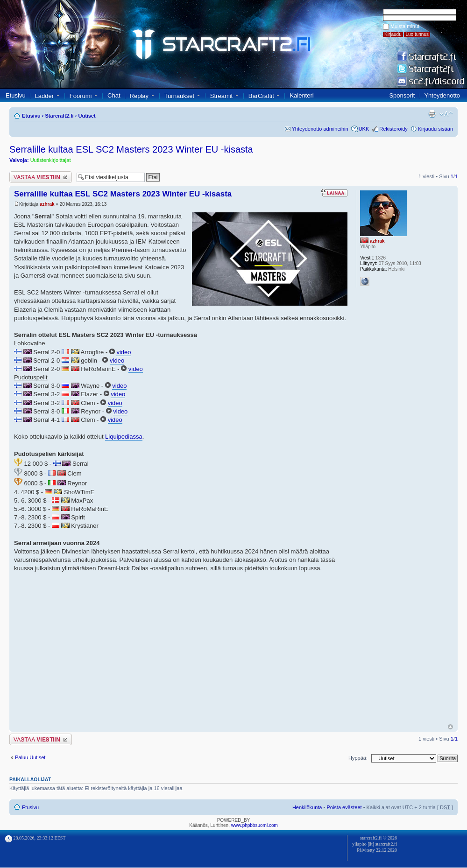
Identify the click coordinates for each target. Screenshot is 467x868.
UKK (364, 129)
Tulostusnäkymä (432, 114)
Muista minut (405, 26)
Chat (114, 95)
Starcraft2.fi (60, 116)
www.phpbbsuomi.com (255, 825)
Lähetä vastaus (41, 177)
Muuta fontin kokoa (446, 114)
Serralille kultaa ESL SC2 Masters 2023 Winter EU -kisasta (131, 149)
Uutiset (87, 116)
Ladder (44, 96)
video (124, 352)
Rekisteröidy (393, 129)
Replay (139, 96)
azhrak (47, 204)
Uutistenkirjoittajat (51, 160)
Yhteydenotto (442, 95)
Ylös (450, 727)
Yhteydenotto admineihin (320, 129)
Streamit (221, 96)
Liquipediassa (124, 437)
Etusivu (16, 95)
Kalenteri (301, 95)
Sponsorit (402, 95)
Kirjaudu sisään (435, 129)
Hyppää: (358, 758)
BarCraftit (261, 96)
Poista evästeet (344, 807)
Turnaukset (180, 96)
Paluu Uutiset (30, 757)
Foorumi (81, 96)
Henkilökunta (307, 807)
